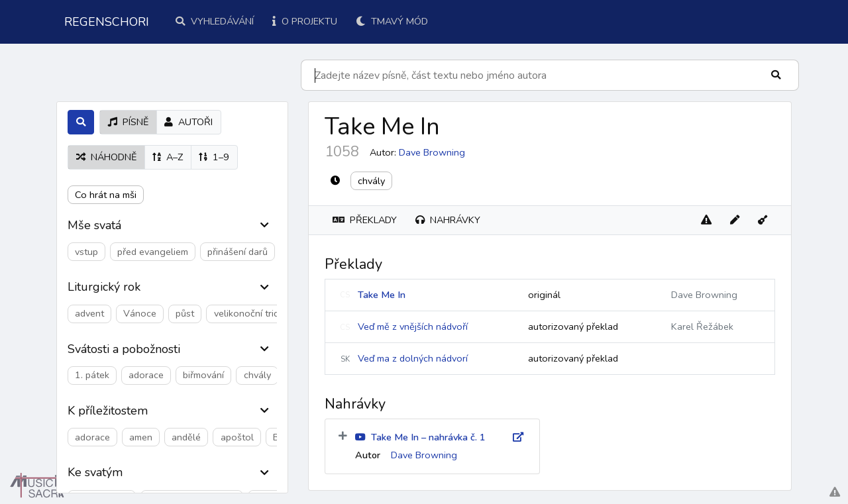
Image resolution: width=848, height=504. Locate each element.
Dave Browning (432, 152)
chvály (371, 181)
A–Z (168, 157)
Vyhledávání (215, 21)
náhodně (106, 157)
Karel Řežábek (702, 327)
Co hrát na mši (106, 195)
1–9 (214, 157)
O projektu (305, 21)
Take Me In (382, 295)
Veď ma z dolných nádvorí (413, 358)
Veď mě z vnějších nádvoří (413, 327)
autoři (188, 122)
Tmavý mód (392, 21)
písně (128, 122)
